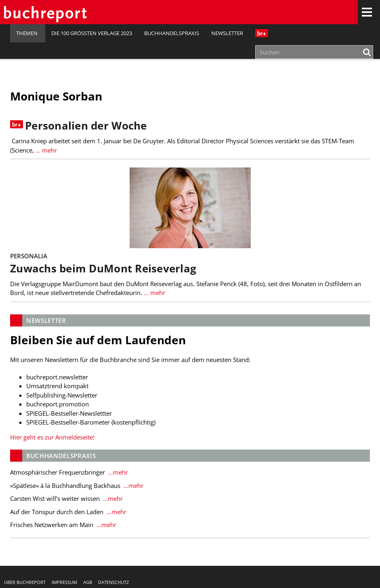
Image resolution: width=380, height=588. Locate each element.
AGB (88, 582)
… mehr (45, 150)
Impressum (64, 582)
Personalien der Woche (86, 126)
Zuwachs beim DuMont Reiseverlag (103, 269)
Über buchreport (25, 582)
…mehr (117, 472)
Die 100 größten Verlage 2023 (92, 33)
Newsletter (227, 33)
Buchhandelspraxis (172, 33)
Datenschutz (113, 582)
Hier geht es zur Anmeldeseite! (52, 437)
